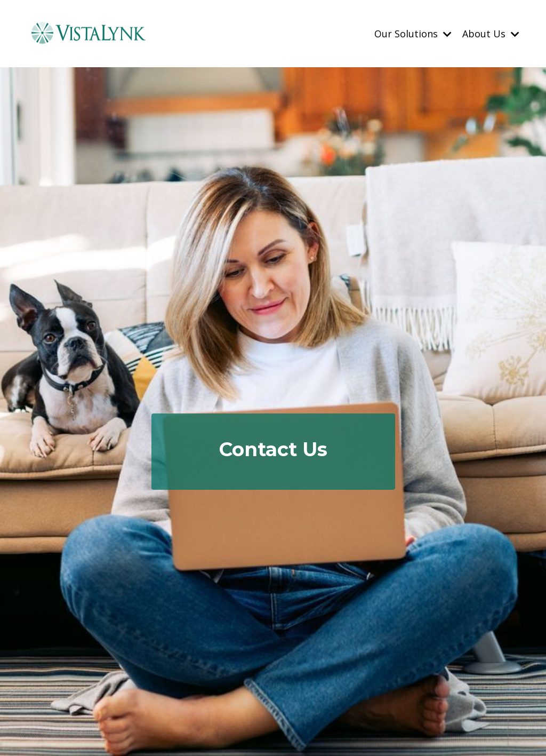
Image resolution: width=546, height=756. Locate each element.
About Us (491, 33)
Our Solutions (413, 33)
